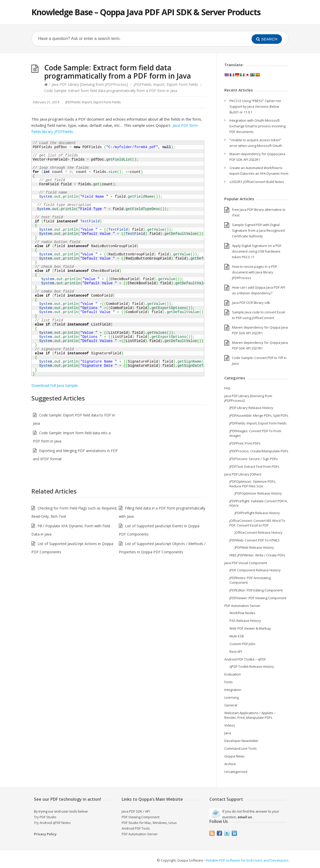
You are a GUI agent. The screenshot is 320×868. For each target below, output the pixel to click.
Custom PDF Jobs (242, 644)
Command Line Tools (241, 748)
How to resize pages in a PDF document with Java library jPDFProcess (255, 272)
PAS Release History (245, 621)
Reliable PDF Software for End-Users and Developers (247, 860)
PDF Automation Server (242, 606)
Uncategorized (236, 772)
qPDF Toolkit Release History (252, 666)
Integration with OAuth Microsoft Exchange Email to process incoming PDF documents (257, 126)
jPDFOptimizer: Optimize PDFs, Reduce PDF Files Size (253, 484)
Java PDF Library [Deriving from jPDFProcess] (90, 84)
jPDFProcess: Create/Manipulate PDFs (259, 451)
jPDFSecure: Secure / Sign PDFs (254, 459)
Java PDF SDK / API (136, 811)
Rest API (236, 652)
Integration (233, 690)
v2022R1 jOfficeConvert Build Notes (257, 182)
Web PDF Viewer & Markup (250, 628)
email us (245, 817)
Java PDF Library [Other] (243, 474)
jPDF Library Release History (251, 408)
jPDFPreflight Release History (257, 513)
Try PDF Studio (45, 817)
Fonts (229, 682)
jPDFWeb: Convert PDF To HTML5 (255, 540)
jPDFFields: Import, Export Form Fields (166, 84)
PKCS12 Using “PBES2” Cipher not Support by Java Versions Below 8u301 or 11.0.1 (255, 106)
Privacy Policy (45, 834)
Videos (230, 725)
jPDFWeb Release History (254, 547)
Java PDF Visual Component (246, 563)
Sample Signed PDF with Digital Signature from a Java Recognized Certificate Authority (258, 230)
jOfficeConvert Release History (259, 532)
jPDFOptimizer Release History (258, 493)
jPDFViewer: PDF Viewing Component (258, 598)
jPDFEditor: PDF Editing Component (256, 590)
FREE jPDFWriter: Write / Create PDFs (257, 555)
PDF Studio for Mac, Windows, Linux (149, 823)
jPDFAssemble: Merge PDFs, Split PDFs (259, 415)
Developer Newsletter (241, 741)
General (231, 705)
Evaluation (233, 674)
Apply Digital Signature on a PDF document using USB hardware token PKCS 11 (257, 251)
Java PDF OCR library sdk (251, 303)
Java (228, 733)
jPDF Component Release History (255, 570)
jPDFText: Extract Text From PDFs (254, 466)
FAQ (227, 388)
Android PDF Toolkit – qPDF (245, 659)
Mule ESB (237, 636)
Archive (230, 764)
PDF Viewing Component (141, 817)
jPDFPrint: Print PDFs (245, 443)
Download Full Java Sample (55, 385)
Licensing (232, 697)
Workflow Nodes (242, 613)
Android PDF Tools (136, 828)
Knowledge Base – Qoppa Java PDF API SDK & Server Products (146, 12)
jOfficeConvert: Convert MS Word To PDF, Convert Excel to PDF (257, 523)
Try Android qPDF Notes (52, 823)
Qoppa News (234, 756)
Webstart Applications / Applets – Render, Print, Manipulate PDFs (250, 715)
